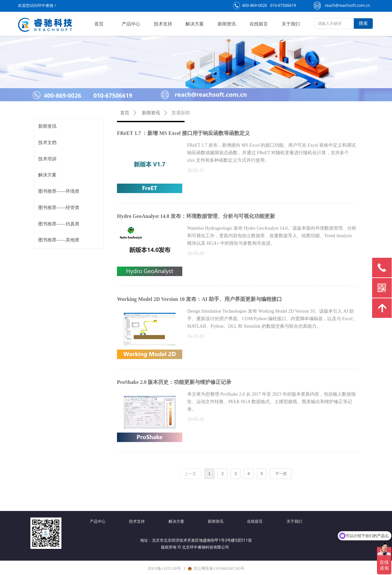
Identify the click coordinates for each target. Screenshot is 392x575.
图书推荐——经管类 (59, 208)
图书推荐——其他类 (59, 240)
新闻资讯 (47, 126)
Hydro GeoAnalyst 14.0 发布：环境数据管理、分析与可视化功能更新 (196, 216)
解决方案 (47, 175)
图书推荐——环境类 (59, 191)
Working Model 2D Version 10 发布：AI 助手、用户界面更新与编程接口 (199, 299)
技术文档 (47, 143)
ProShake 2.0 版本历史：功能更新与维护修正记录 (174, 382)
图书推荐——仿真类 (59, 224)
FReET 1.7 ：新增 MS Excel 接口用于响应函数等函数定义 (183, 133)
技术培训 (47, 159)
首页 (125, 113)
